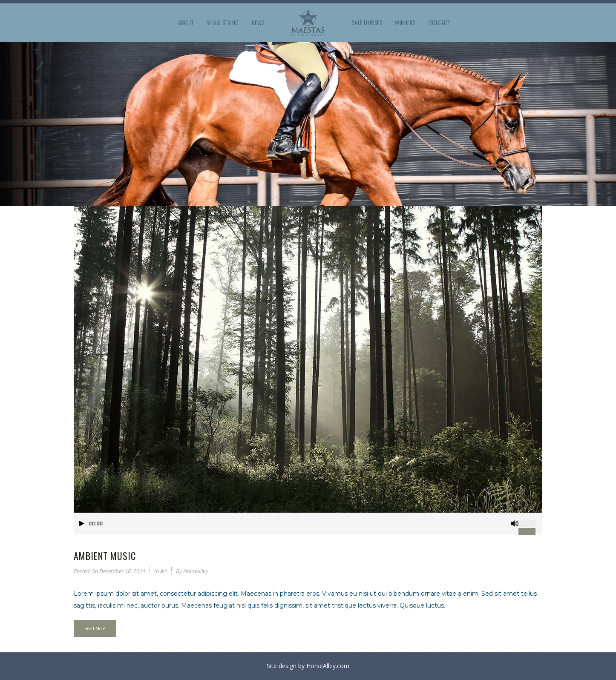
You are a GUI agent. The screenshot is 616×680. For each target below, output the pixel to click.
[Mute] (515, 524)
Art (164, 571)
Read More (95, 628)
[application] (308, 523)
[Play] (82, 524)
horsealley (196, 571)
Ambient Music (105, 556)
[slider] (530, 520)
